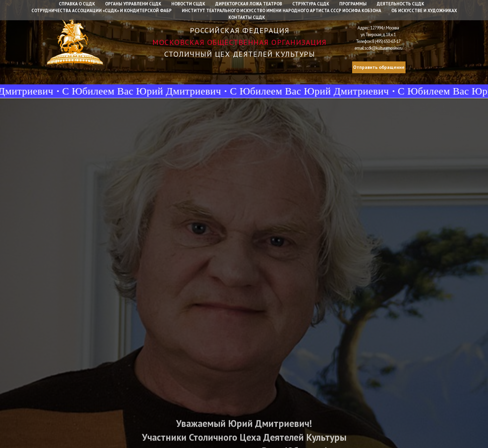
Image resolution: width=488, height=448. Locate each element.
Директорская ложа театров (249, 4)
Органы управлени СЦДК (133, 4)
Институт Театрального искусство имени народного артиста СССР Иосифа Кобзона (282, 11)
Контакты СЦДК (247, 17)
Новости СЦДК (188, 4)
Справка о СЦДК (77, 4)
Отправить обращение (379, 67)
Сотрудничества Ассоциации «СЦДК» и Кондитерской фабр (102, 11)
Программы (353, 4)
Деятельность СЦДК (400, 4)
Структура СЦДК (311, 4)
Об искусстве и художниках (424, 11)
